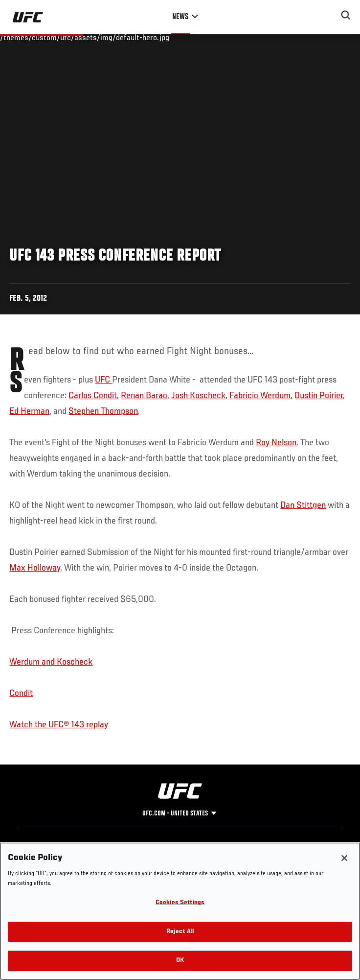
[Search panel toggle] (346, 15)
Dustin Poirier (319, 396)
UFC (103, 380)
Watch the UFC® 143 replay (59, 725)
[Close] (344, 858)
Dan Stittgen (303, 505)
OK (180, 961)
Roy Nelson (276, 443)
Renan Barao (144, 396)
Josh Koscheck (198, 396)
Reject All (180, 932)
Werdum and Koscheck (51, 662)
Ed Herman (29, 411)
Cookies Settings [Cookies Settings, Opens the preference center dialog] (180, 903)
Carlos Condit (93, 396)
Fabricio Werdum (260, 396)
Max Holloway (35, 568)
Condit (21, 693)
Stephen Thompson (103, 411)
